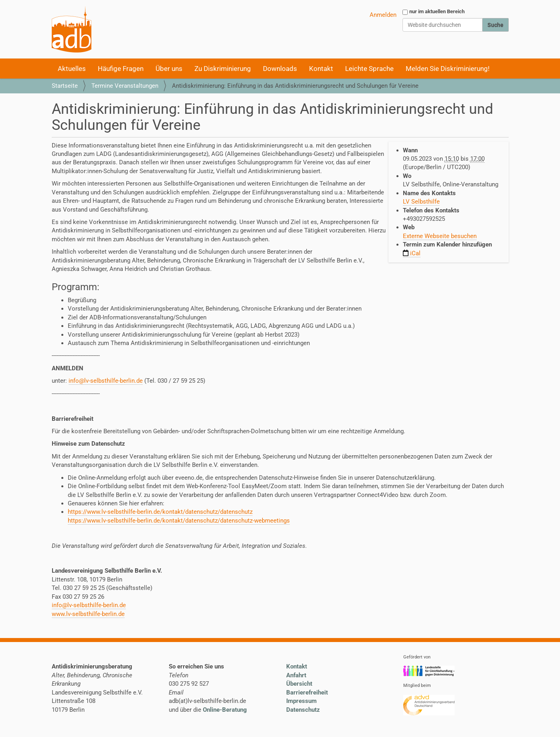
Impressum (301, 701)
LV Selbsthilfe (421, 202)
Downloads (280, 69)
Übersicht (299, 684)
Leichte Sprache (369, 69)
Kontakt (321, 69)
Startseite (65, 86)
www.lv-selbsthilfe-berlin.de (88, 614)
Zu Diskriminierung (223, 69)
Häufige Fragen (121, 69)
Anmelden (383, 15)
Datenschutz (303, 710)
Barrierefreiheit (307, 693)
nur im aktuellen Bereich (437, 11)
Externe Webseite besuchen (440, 236)
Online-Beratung (225, 710)
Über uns (169, 69)
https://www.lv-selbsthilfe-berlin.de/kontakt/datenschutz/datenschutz (160, 512)
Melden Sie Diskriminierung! (448, 69)
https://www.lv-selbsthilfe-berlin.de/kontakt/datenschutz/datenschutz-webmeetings (179, 521)
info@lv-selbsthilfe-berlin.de (106, 381)
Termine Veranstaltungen (125, 86)
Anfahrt (296, 675)
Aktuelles (72, 69)
